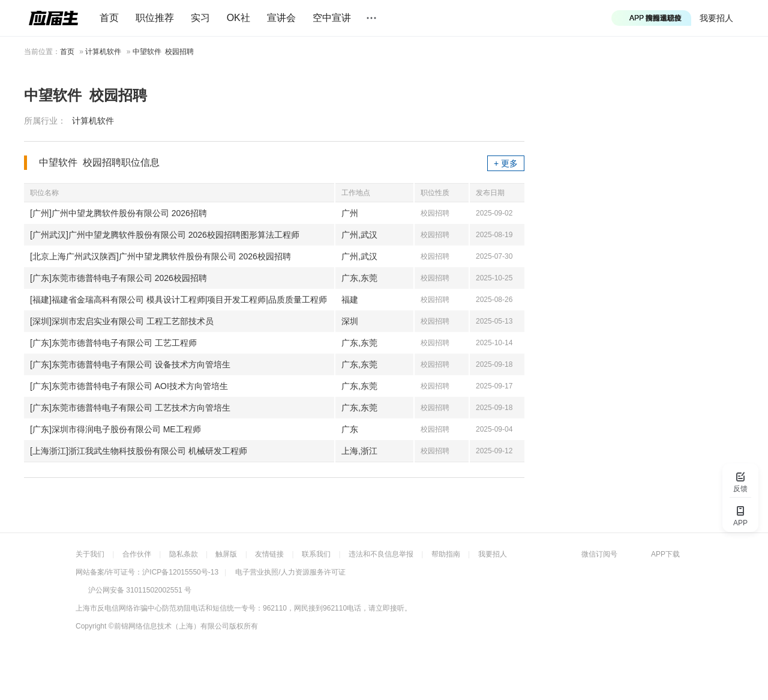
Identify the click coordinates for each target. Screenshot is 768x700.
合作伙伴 (137, 554)
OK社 (238, 18)
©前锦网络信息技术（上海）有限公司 (169, 626)
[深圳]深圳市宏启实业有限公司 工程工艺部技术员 (122, 321)
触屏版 (226, 554)
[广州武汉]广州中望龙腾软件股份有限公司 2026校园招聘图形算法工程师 (165, 235)
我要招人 (716, 18)
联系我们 (316, 554)
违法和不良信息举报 (381, 554)
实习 (200, 18)
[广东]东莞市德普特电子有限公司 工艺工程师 (113, 343)
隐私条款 (184, 554)
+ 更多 (506, 163)
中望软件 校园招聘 (163, 52)
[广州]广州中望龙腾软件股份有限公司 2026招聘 (118, 213)
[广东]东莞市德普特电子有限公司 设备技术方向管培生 (130, 364)
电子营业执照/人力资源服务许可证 (290, 572)
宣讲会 (281, 18)
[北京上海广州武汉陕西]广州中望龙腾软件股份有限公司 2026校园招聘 (160, 256)
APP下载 (665, 554)
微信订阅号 (599, 554)
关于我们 (90, 554)
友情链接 (269, 554)
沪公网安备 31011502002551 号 (140, 590)
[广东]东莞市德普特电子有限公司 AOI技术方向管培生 (129, 386)
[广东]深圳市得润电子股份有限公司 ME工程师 (115, 429)
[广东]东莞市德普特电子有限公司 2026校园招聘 (118, 278)
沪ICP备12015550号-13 (180, 572)
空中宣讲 (332, 18)
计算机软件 (103, 52)
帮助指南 (446, 554)
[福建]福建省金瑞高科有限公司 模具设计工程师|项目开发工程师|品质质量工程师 (178, 300)
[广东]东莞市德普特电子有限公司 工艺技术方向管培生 (130, 408)
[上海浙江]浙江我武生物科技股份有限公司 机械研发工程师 (139, 451)
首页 (109, 18)
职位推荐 (155, 18)
